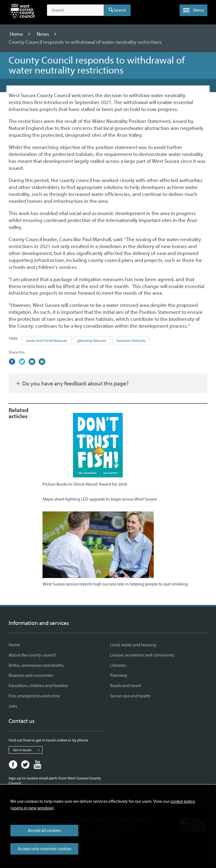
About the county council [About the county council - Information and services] (32, 655)
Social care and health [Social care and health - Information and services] (130, 696)
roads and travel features (47, 341)
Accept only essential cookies (44, 849)
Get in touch (28, 750)
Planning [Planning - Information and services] (119, 675)
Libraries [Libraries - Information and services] (118, 665)
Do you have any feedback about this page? (72, 383)
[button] (193, 10)
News (44, 34)
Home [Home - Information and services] (14, 645)
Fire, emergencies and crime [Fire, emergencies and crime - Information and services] (34, 696)
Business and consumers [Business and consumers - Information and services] (31, 675)
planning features (92, 341)
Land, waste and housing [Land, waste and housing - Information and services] (133, 645)
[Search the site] (75, 10)
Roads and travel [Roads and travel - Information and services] (126, 686)
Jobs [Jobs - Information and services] (13, 706)
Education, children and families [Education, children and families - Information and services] (38, 686)
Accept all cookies (44, 831)
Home (17, 34)
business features (131, 341)
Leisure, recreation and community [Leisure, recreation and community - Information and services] (142, 655)
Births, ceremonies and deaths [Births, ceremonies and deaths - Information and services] (36, 665)
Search (120, 10)
